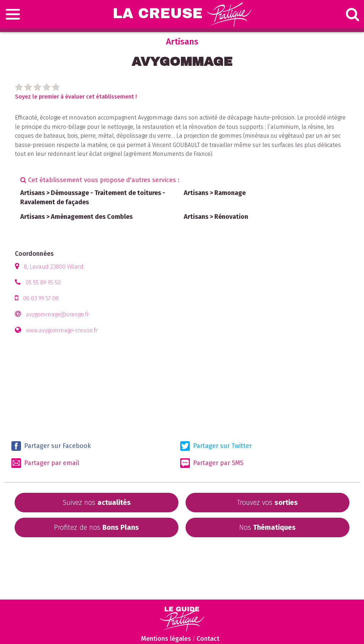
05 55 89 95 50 (43, 283)
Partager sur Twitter (216, 446)
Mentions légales (166, 639)
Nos (267, 527)
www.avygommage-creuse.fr (62, 330)
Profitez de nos (97, 527)
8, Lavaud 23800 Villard (54, 267)
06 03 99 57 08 (41, 298)
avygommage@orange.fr (57, 314)
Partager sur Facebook (51, 446)
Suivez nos (97, 502)
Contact (208, 639)
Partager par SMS (212, 463)
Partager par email (45, 463)
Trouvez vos (267, 502)
